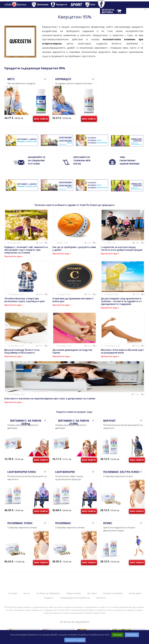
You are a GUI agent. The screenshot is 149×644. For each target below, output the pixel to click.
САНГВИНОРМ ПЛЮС (22, 472)
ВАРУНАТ (109, 421)
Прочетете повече (75, 640)
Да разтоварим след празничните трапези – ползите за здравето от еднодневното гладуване (121, 301)
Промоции (43, 5)
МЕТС (11, 79)
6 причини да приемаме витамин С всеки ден (73, 300)
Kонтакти (101, 598)
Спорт (75, 5)
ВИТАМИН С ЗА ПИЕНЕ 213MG (74, 422)
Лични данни (135, 593)
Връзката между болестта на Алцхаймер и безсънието (22, 351)
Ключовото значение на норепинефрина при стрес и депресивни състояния (50, 399)
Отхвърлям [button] (132, 635)
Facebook (103, 5)
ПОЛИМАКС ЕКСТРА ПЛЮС (121, 472)
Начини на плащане (113, 593)
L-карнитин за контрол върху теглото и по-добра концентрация (121, 248)
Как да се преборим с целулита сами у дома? (74, 248)
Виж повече (41, 119)
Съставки (12, 593)
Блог (93, 5)
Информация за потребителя (75, 598)
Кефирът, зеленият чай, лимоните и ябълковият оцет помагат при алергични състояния (26, 250)
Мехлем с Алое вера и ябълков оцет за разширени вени (122, 351)
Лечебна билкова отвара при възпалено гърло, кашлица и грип (25, 300)
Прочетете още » (14, 256)
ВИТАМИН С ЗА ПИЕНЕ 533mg (26, 422)
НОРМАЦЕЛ (63, 79)
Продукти (61, 5)
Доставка (92, 593)
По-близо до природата (48, 593)
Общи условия (74, 593)
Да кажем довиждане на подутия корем (72, 351)
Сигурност (49, 598)
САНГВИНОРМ (65, 472)
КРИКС (108, 523)
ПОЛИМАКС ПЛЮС (20, 523)
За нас (27, 593)
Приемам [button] (117, 635)
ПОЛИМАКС (63, 523)
